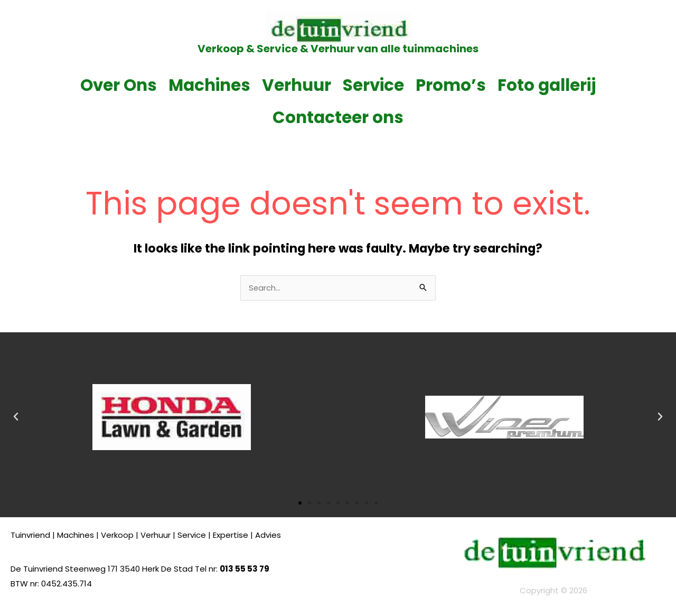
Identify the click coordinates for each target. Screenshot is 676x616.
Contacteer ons (338, 117)
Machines (209, 85)
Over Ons (119, 85)
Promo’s (451, 85)
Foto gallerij (547, 85)
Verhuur (297, 85)
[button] (16, 417)
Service (373, 85)
